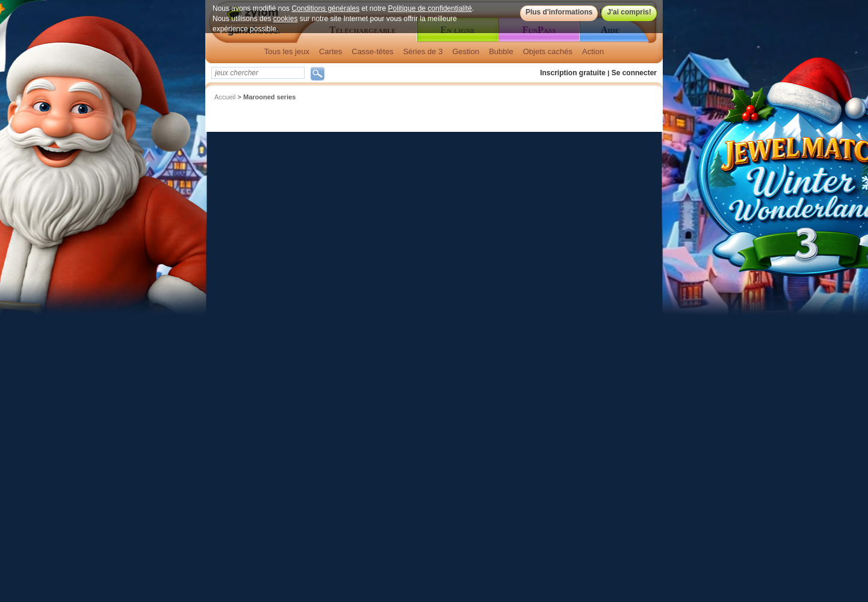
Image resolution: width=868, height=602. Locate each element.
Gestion (466, 51)
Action (593, 51)
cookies (286, 19)
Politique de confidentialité (430, 8)
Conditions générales (325, 8)
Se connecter (634, 73)
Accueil (225, 97)
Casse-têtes (372, 51)
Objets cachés (548, 51)
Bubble (501, 51)
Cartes (330, 51)
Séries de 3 (423, 51)
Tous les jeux (287, 51)
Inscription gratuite (573, 73)
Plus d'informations (559, 12)
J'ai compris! (629, 12)
